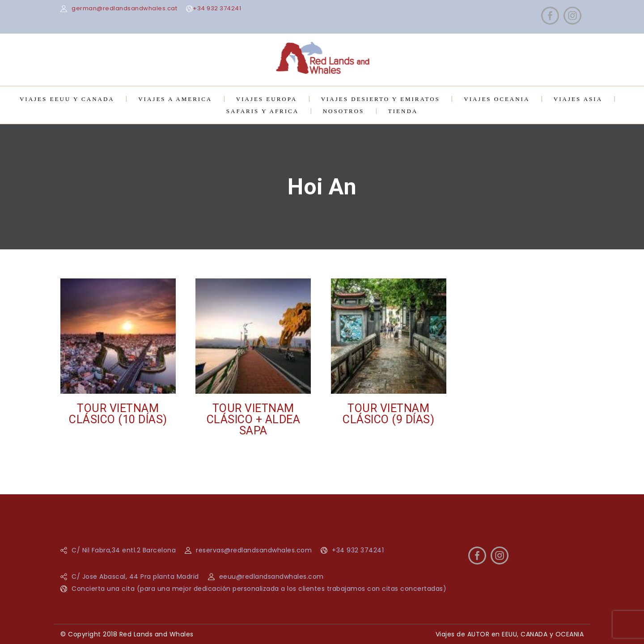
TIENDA (403, 111)
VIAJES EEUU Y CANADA (67, 99)
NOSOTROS (344, 111)
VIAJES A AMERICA (175, 99)
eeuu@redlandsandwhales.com (271, 577)
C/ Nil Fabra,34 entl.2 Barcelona (124, 550)
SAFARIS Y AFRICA (263, 111)
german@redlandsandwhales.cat (124, 8)
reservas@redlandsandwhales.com (254, 550)
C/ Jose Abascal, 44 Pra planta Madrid (135, 577)
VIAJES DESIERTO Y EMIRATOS (381, 99)
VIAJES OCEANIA (497, 99)
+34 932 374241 (217, 8)
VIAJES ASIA (578, 99)
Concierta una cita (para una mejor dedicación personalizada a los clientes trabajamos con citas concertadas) (259, 589)
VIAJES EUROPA (267, 99)
